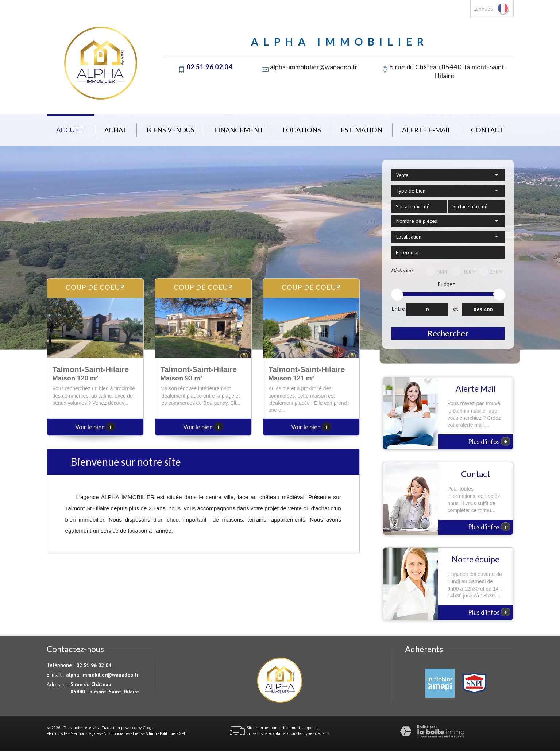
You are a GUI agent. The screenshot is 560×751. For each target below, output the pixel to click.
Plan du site (57, 733)
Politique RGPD (173, 733)
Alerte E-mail (427, 130)
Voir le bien (95, 427)
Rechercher (448, 333)
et (456, 309)
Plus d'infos (489, 441)
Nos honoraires (117, 733)
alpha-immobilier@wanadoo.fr (314, 67)
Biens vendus (171, 130)
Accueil (70, 130)
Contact (487, 130)
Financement (239, 130)
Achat (116, 130)
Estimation (362, 130)
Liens (138, 733)
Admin (151, 733)
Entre (398, 309)
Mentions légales (86, 733)
